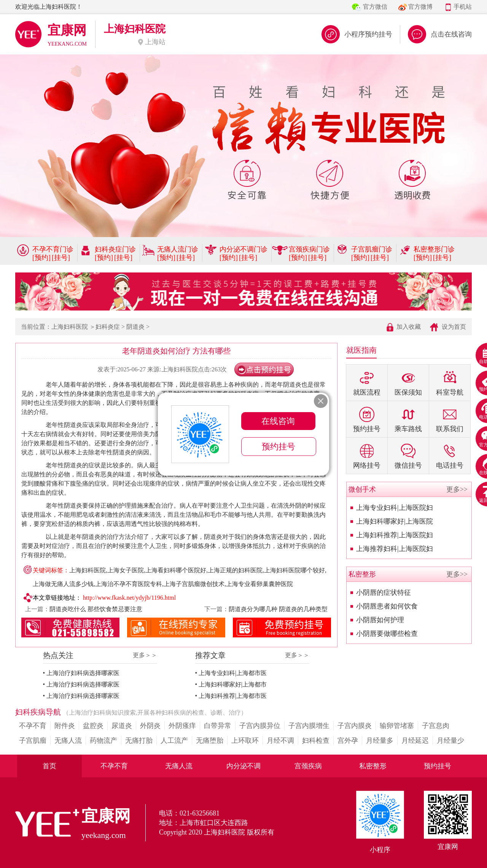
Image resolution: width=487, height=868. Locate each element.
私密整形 (373, 766)
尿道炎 (122, 726)
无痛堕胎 (210, 741)
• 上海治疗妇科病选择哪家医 (81, 673)
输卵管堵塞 (397, 726)
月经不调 (280, 741)
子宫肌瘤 (33, 741)
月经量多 (380, 741)
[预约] (41, 258)
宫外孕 (348, 741)
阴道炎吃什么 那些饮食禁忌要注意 (96, 609)
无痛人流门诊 (178, 249)
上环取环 (245, 741)
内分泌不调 (243, 766)
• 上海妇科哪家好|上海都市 (231, 684)
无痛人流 (68, 741)
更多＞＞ (145, 655)
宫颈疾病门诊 (309, 249)
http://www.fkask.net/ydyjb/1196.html (129, 598)
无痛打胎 (139, 741)
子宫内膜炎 (355, 726)
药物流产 (103, 741)
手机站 (463, 7)
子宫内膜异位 (260, 726)
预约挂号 (438, 766)
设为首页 (454, 327)
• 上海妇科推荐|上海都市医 (231, 696)
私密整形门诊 (434, 249)
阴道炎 (135, 327)
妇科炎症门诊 (115, 249)
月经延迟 (415, 741)
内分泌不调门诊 (243, 249)
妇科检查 (316, 741)
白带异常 (218, 726)
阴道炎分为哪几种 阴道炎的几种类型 (278, 609)
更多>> (457, 489)
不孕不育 (33, 726)
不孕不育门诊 (53, 249)
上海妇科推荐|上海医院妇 (395, 535)
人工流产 (174, 741)
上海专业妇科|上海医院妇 (395, 508)
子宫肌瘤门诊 (372, 249)
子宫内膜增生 (309, 726)
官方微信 (375, 7)
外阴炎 (150, 726)
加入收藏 (409, 327)
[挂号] (61, 258)
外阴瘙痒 (182, 726)
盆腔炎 (93, 726)
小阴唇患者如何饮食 (387, 606)
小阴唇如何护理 (380, 620)
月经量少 (450, 741)
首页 (49, 766)
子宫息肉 (436, 726)
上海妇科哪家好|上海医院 (395, 521)
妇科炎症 (108, 327)
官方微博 (420, 7)
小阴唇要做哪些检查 (387, 634)
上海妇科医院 (70, 327)
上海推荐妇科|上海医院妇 (395, 549)
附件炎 (65, 726)
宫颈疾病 (308, 766)
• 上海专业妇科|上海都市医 (231, 673)
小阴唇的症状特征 (384, 592)
